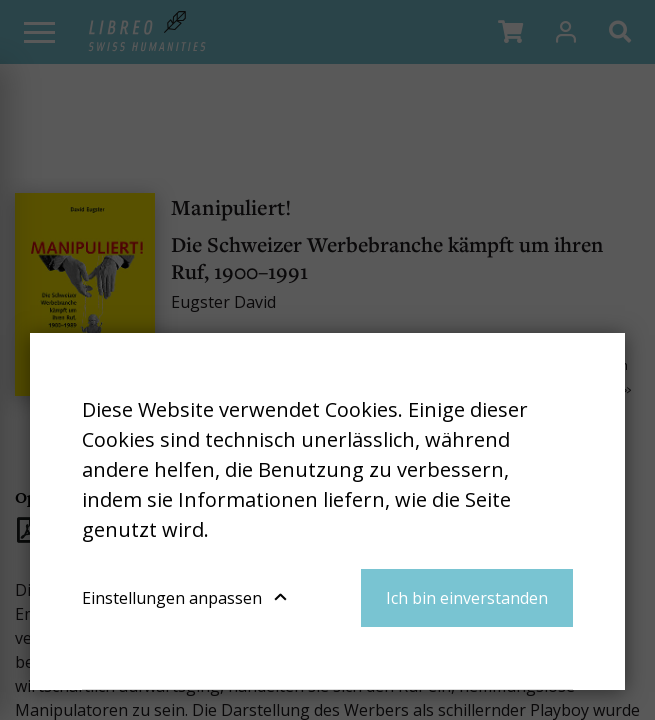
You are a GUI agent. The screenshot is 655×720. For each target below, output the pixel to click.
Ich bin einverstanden (467, 598)
